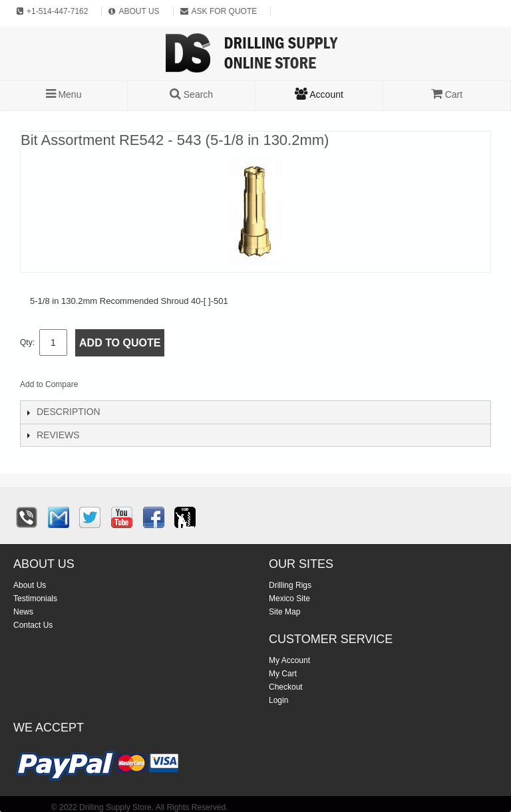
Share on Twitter (159, 387)
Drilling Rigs (290, 585)
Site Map (284, 612)
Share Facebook (132, 387)
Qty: (27, 342)
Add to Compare (49, 384)
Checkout (286, 687)
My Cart (283, 674)
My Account (289, 660)
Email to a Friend (106, 387)
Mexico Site (289, 599)
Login (278, 700)
